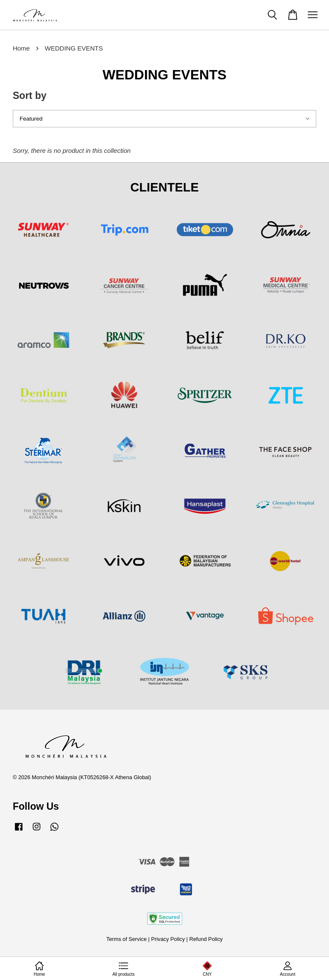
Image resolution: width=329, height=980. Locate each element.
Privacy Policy (168, 939)
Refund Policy (206, 939)
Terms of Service (126, 939)
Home (21, 48)
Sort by (30, 96)
